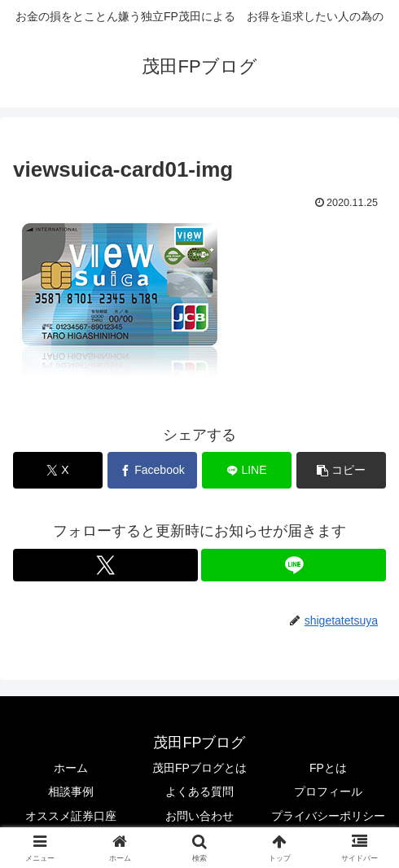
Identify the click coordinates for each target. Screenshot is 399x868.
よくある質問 (199, 791)
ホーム (71, 768)
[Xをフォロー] (105, 565)
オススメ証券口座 (71, 816)
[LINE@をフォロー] (294, 565)
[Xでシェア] (58, 470)
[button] (341, 470)
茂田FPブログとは (199, 768)
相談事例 (71, 791)
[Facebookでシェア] (152, 470)
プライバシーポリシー (328, 816)
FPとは (328, 768)
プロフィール (328, 791)
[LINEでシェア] (247, 470)
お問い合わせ (199, 816)
